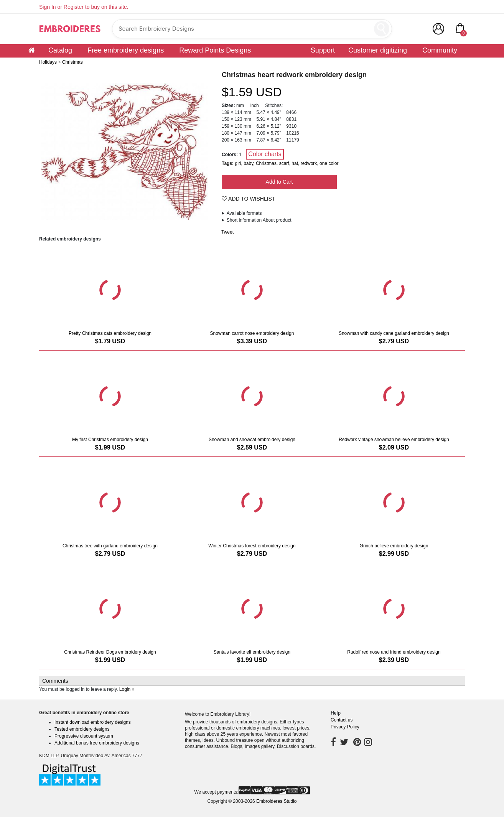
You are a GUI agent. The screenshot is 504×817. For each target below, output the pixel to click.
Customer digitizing (378, 50)
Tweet (227, 232)
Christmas (266, 163)
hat (295, 163)
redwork (309, 163)
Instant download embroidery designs (93, 722)
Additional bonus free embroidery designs (97, 743)
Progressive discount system (84, 736)
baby (248, 163)
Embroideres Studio (276, 801)
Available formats (244, 213)
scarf (284, 163)
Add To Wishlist (249, 199)
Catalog (60, 50)
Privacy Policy (345, 727)
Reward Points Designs (215, 50)
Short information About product (259, 220)
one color (329, 163)
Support (323, 50)
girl (238, 163)
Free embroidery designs (126, 50)
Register (74, 7)
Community (440, 50)
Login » (127, 689)
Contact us (342, 720)
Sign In (48, 7)
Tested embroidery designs (82, 729)
